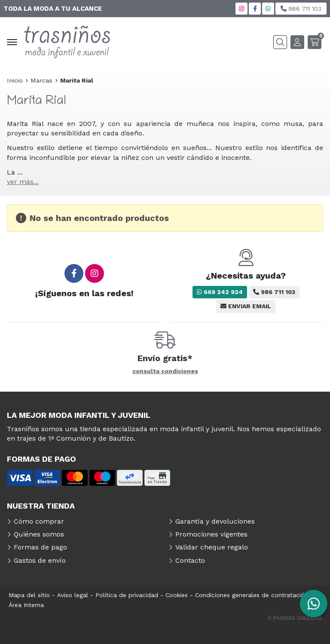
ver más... (23, 182)
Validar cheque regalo (212, 547)
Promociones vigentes (211, 534)
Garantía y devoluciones (215, 521)
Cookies (177, 595)
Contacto (190, 560)
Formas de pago (40, 547)
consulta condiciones (165, 371)
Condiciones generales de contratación (252, 595)
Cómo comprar (39, 521)
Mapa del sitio (29, 595)
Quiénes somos (39, 534)
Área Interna (26, 605)
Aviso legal (73, 595)
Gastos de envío (40, 560)
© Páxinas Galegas (295, 618)
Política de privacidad (127, 595)
